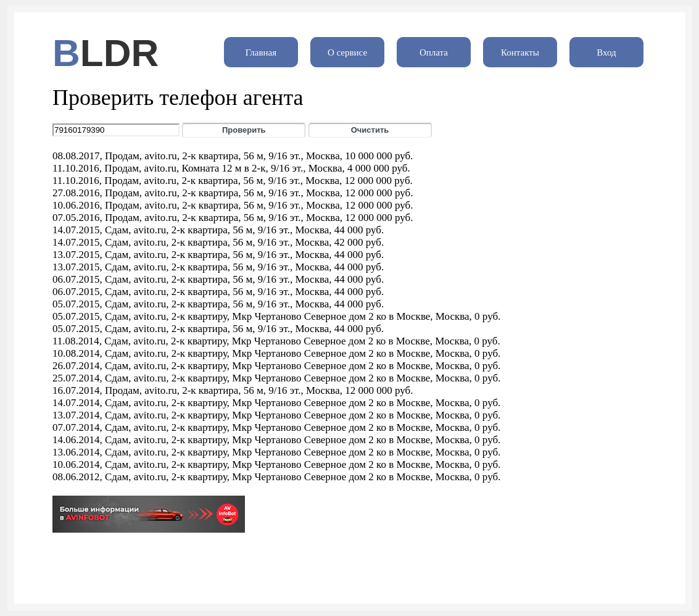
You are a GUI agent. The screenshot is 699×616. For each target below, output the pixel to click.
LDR (119, 53)
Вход (606, 52)
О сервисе (347, 52)
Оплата (434, 52)
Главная (261, 52)
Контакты (520, 52)
